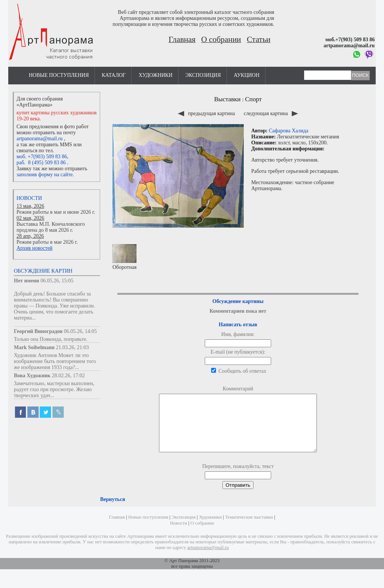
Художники (156, 75)
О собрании (221, 39)
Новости (29, 198)
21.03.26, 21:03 (72, 347)
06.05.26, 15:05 (57, 281)
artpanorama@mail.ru (40, 139)
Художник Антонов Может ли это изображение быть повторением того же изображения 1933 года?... (55, 361)
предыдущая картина (207, 113)
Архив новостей (34, 248)
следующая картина (271, 113)
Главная (182, 39)
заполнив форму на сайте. (45, 175)
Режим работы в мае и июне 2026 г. (56, 212)
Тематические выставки (249, 528)
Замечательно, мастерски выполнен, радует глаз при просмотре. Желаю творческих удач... (54, 389)
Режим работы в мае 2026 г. (47, 242)
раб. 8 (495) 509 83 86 (41, 163)
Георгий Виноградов (38, 331)
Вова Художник (32, 376)
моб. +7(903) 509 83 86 (42, 157)
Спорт (253, 99)
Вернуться (112, 511)
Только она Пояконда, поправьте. (51, 339)
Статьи (259, 39)
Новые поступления (59, 75)
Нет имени (26, 281)
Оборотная (124, 257)
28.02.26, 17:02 (68, 376)
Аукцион (247, 75)
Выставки (227, 99)
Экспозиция (203, 75)
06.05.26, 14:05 (80, 331)
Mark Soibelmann (34, 347)
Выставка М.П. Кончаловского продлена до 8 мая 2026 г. (51, 227)
